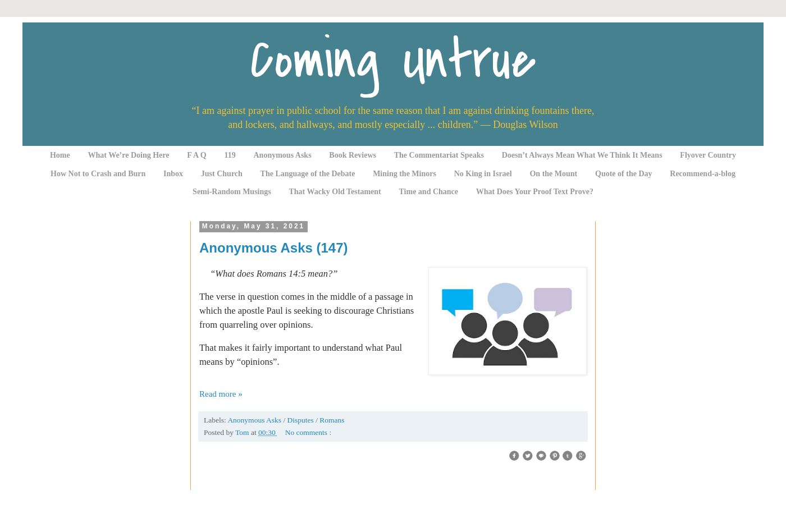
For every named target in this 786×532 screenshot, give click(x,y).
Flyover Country (708, 155)
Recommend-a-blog (703, 174)
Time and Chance (429, 192)
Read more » (221, 394)
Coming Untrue (393, 60)
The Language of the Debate (308, 174)
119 (230, 155)
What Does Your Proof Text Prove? (535, 192)
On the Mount (553, 174)
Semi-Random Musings (232, 192)
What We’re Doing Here (128, 155)
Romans (332, 420)
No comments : (309, 432)
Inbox (173, 174)
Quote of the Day (624, 174)
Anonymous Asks (283, 155)
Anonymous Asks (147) (274, 248)
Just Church (222, 174)
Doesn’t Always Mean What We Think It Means (582, 155)
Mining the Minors (405, 174)
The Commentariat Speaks (439, 155)
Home (60, 155)
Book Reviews (353, 155)
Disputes (302, 420)
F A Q (197, 155)
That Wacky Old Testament (335, 192)
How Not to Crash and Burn (98, 174)
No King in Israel (483, 174)
